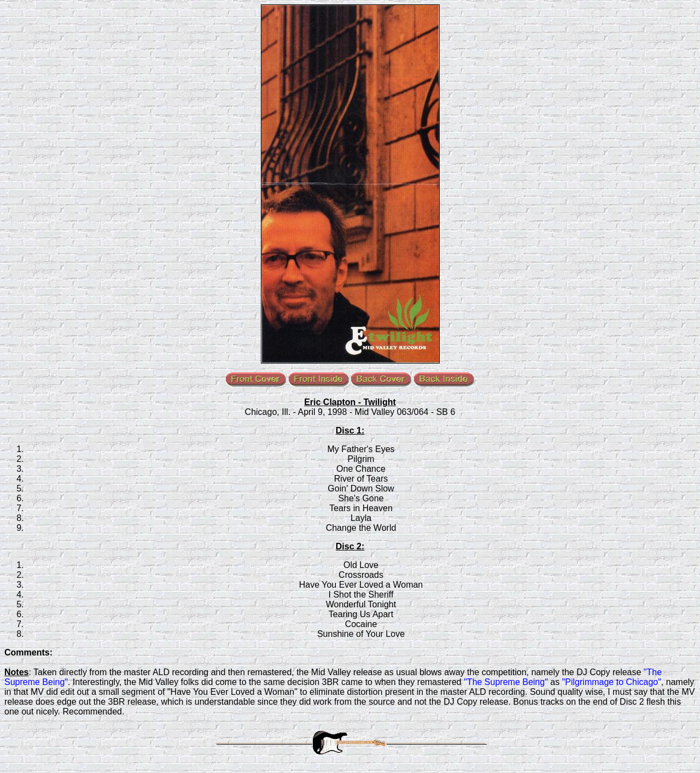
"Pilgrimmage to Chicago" (612, 682)
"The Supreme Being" (506, 682)
